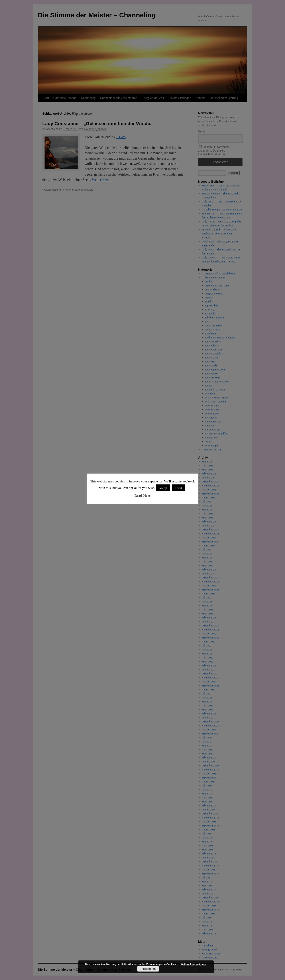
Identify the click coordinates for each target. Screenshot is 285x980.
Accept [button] (163, 488)
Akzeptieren (148, 969)
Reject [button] (178, 488)
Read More (142, 496)
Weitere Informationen (193, 964)
